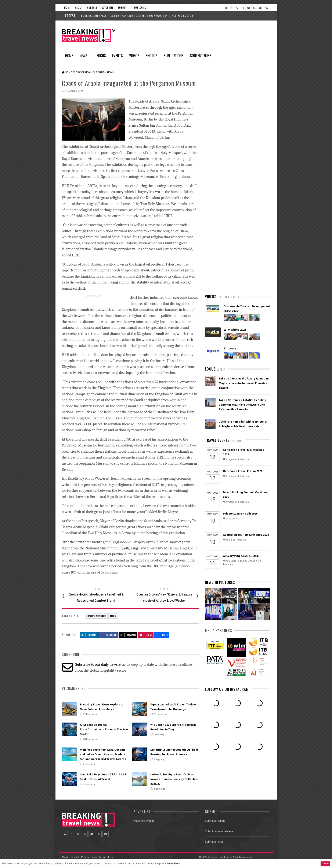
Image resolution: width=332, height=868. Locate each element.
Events (118, 55)
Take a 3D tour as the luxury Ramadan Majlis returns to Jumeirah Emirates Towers (244, 383)
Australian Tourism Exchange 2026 (246, 535)
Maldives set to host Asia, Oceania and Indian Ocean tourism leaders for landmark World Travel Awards (103, 754)
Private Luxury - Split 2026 (240, 514)
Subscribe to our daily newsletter (100, 664)
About (79, 8)
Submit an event (215, 841)
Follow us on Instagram (227, 689)
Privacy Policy (89, 857)
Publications (174, 55)
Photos (151, 55)
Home (67, 8)
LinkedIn (89, 635)
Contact (92, 8)
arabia (113, 615)
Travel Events (217, 440)
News (85, 57)
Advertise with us (144, 820)
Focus (101, 55)
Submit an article (215, 820)
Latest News (221, 160)
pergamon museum (96, 615)
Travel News (84, 72)
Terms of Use (107, 857)
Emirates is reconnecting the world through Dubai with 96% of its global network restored (242, 275)
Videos (134, 55)
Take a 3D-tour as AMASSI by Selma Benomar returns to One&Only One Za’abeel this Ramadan (242, 405)
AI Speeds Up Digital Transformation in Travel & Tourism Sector (104, 729)
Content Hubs (201, 55)
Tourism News (105, 72)
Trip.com (230, 348)
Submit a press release (219, 831)
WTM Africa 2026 (235, 330)
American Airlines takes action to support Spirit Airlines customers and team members (244, 225)
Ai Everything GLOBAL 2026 (241, 556)
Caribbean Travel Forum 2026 (243, 471)
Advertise (108, 8)
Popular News (254, 160)
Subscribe (140, 8)
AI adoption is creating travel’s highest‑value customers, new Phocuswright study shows (239, 250)
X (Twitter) (128, 635)
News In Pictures (220, 582)
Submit (124, 8)
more (162, 635)
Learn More (174, 864)
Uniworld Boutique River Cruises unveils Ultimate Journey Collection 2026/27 (174, 779)
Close (325, 864)
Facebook (108, 635)
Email (146, 635)
